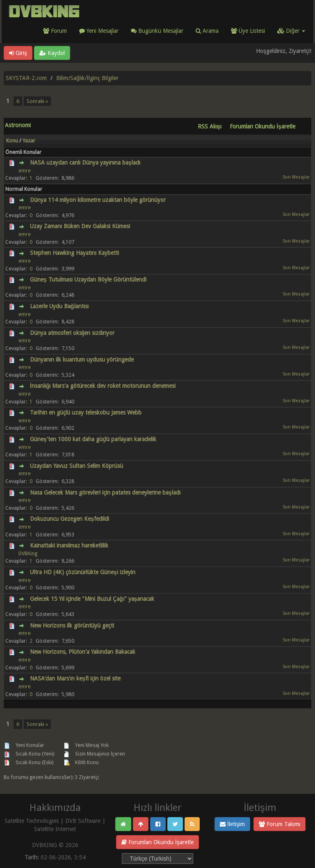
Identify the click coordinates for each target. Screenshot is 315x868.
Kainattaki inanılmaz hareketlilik (69, 545)
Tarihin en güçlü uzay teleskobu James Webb (86, 412)
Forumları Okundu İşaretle (157, 842)
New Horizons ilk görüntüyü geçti (72, 625)
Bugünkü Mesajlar (157, 31)
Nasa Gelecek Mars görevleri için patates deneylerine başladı (105, 492)
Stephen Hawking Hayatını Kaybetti (74, 253)
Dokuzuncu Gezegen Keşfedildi (70, 519)
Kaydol (52, 53)
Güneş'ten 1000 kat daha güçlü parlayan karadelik (93, 439)
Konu (12, 141)
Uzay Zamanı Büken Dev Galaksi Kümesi (80, 226)
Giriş (18, 53)
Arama (207, 31)
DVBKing (28, 553)
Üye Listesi (248, 31)
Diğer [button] (291, 31)
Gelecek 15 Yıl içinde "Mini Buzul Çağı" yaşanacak (92, 599)
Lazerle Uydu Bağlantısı (59, 306)
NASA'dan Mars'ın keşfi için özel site (75, 678)
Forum (55, 31)
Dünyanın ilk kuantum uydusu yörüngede (82, 360)
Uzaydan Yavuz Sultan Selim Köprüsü (76, 466)
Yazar (29, 141)
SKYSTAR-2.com (26, 78)
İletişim (232, 824)
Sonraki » (37, 101)
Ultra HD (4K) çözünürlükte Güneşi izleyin (83, 572)
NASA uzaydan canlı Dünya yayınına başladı (85, 163)
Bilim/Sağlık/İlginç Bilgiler (87, 78)
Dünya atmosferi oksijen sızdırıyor (72, 333)
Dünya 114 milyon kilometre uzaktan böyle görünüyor (98, 200)
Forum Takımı (280, 824)
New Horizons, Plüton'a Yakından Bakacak (83, 652)
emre (25, 171)
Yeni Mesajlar (99, 31)
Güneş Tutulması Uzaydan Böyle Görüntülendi (88, 279)
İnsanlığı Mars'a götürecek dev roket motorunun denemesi (103, 386)
